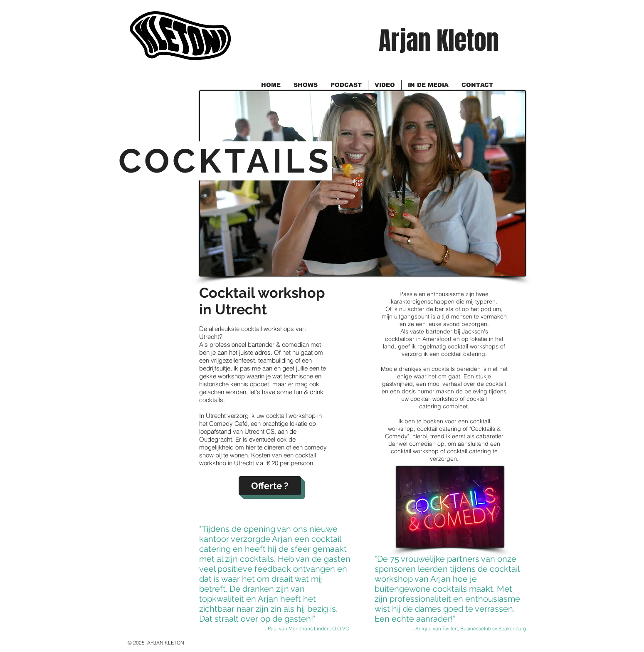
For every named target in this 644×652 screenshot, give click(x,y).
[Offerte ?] (270, 486)
